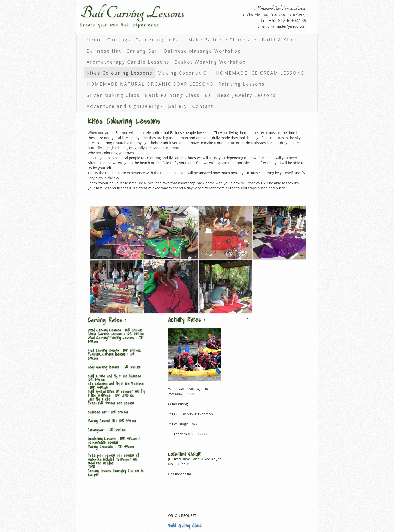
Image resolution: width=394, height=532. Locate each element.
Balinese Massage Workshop (203, 51)
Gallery (177, 106)
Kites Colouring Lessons (120, 73)
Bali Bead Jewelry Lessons (240, 95)
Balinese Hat (104, 51)
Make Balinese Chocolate (223, 40)
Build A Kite (278, 40)
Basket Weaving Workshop (210, 62)
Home (94, 40)
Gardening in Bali (159, 40)
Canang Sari (143, 51)
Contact (203, 106)
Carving (119, 40)
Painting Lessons (242, 84)
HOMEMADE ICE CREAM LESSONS (260, 73)
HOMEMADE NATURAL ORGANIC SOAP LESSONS (150, 84)
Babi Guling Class (185, 526)
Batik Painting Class (172, 95)
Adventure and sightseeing (125, 106)
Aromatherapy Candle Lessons (128, 62)
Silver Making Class (113, 95)
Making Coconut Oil (184, 73)
